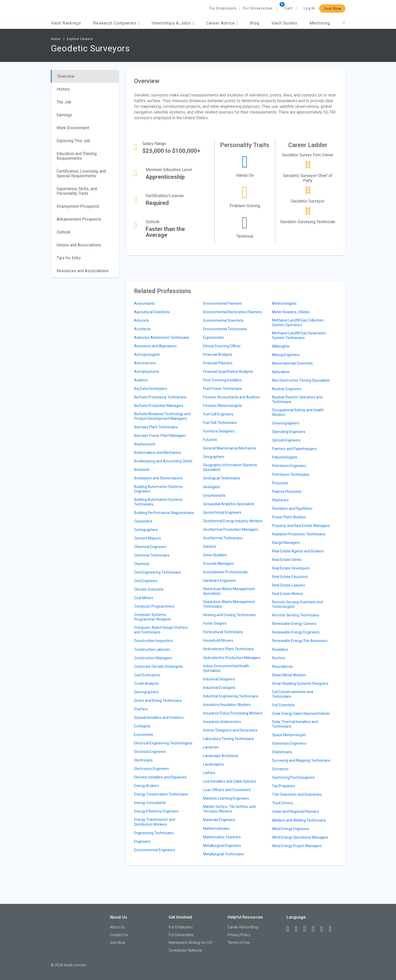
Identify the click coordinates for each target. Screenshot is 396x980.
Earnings (64, 115)
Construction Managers (153, 658)
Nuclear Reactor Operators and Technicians (297, 399)
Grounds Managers (219, 564)
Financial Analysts (218, 355)
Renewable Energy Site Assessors (300, 641)
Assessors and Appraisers (155, 346)
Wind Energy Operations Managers (300, 837)
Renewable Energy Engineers (296, 632)
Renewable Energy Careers (294, 624)
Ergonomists (213, 338)
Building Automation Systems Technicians (158, 502)
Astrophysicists (147, 372)
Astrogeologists (147, 355)
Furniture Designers (219, 431)
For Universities (258, 8)
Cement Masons (147, 538)
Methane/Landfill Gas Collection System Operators (298, 323)
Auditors (141, 380)
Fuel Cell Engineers (218, 414)
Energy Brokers (146, 786)
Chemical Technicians (152, 555)
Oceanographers (286, 423)
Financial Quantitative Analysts (228, 372)
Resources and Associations (83, 271)
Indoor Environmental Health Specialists (226, 668)
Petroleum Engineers (289, 466)
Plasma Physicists (287, 492)
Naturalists (281, 372)
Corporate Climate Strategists (158, 666)
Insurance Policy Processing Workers (233, 713)
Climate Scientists (149, 589)
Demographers (146, 692)
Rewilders (280, 649)
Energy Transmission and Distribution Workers (155, 822)
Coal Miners (144, 598)
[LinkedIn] (299, 929)
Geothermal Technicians (223, 538)
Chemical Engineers (150, 547)
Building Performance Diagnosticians (164, 513)
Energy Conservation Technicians (161, 794)
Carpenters (143, 521)
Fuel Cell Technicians (220, 423)
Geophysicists (214, 495)
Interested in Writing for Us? (191, 943)
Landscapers (213, 764)
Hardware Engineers (220, 581)
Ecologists (142, 726)
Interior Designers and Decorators (230, 730)
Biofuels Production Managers (159, 406)
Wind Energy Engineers (291, 829)
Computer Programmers (154, 606)
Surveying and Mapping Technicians (301, 760)
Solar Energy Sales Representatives (301, 713)
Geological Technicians (222, 478)
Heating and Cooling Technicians (229, 615)
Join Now (332, 9)
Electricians (143, 760)
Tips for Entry (69, 258)
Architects (142, 329)
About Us (117, 927)
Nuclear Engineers (287, 389)
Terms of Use (239, 943)
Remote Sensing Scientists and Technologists (297, 604)
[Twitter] (307, 929)
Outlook (64, 232)
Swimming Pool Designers (293, 777)
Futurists (210, 440)
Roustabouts (282, 666)
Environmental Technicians (225, 329)
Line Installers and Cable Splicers (230, 781)
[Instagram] (316, 929)
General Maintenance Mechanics (230, 448)
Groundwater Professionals (225, 572)
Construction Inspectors (153, 641)
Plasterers (280, 500)
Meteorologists (284, 303)
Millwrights (281, 346)
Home (56, 39)
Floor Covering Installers (222, 380)
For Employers (223, 8)
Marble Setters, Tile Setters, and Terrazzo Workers (229, 809)
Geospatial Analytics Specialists (229, 504)
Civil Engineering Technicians (157, 572)
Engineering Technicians (154, 833)
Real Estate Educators (290, 577)
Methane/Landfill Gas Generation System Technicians (299, 335)
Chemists (142, 564)
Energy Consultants (150, 803)
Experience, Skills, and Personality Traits (77, 191)
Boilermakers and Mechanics (158, 453)
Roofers (279, 658)
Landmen (211, 747)
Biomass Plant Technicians (156, 427)
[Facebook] (290, 929)
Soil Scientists (283, 705)
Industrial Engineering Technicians (231, 696)
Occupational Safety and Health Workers (298, 412)
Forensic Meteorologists (223, 406)
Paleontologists (285, 457)
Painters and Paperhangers (294, 449)
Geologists (212, 487)
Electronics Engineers (152, 769)
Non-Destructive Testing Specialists (301, 380)
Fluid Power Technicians (223, 389)
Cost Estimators (147, 675)
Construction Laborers (152, 649)
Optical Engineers (286, 440)
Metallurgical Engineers (222, 846)
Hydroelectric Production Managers (232, 658)
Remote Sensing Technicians (296, 615)
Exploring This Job (73, 141)
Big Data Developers (150, 389)
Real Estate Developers (291, 568)
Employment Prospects (78, 206)
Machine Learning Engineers (226, 798)
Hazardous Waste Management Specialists (229, 591)
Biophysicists (145, 444)
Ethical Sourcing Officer (222, 346)
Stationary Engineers (289, 743)
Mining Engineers (286, 355)
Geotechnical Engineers (222, 512)
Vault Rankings (66, 23)
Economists (144, 735)
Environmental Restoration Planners (232, 312)
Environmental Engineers (154, 850)
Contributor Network (185, 950)
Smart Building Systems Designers (300, 684)
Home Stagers (215, 623)
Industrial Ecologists (219, 688)
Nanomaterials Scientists (292, 363)
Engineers (142, 841)
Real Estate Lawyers (289, 585)
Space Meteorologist (289, 735)
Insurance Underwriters (222, 722)
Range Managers (286, 543)
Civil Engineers (146, 581)
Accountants (145, 303)
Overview (66, 76)
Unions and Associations (79, 245)
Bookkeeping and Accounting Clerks (163, 461)
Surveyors (280, 769)
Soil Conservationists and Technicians (293, 694)
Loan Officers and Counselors (227, 790)
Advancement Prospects (79, 219)
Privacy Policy (239, 935)
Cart (288, 8)
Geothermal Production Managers (231, 529)
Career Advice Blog (243, 927)
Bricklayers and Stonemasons (158, 478)
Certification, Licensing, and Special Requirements (81, 174)
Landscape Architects (221, 756)
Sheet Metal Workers (289, 675)
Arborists (142, 320)
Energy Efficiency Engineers (156, 811)
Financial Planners (218, 363)
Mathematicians (216, 829)
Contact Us (119, 935)
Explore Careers (80, 39)
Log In (309, 8)
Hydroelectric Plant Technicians (228, 649)
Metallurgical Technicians (224, 854)
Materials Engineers (219, 820)
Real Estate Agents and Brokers (298, 551)
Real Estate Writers (288, 594)
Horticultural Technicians (223, 632)
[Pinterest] (324, 929)
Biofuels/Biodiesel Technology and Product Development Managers (162, 416)
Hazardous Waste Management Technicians (229, 604)
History (63, 89)
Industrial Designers (219, 679)
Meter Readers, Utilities (291, 312)
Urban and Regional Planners (296, 812)
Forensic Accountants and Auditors (232, 397)
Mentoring (320, 23)
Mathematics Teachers (222, 837)
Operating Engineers (289, 432)
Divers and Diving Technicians (158, 701)
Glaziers (210, 547)
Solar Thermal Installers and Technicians (295, 724)
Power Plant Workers (289, 517)
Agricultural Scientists (152, 312)
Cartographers (146, 530)
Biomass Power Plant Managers (160, 436)
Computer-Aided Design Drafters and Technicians (161, 630)
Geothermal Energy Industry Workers (233, 521)
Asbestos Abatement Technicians (162, 338)
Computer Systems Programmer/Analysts (153, 617)
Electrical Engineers (150, 752)
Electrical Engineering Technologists (163, 743)
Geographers (214, 457)
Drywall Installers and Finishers (159, 718)
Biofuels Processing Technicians (160, 397)
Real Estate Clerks (287, 560)
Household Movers (218, 640)
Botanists (142, 470)
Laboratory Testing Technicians (228, 739)
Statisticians (282, 752)
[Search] (344, 23)
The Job (64, 102)
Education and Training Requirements (77, 156)
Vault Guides (284, 23)
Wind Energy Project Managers (297, 846)
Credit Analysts (146, 684)
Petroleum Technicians (291, 475)
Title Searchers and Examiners (297, 794)
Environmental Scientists (223, 320)
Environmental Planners (223, 303)
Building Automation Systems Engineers (158, 489)
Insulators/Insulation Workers (227, 705)
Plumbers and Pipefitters (292, 509)
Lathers (209, 773)
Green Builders (215, 555)
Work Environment (73, 128)
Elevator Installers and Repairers (160, 777)
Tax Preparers (284, 786)
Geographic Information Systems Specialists (230, 467)
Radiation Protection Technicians (299, 534)
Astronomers (145, 363)
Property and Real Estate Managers (301, 526)
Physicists (280, 483)
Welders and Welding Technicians (299, 820)
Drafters (141, 709)
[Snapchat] (333, 929)
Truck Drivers (283, 803)
